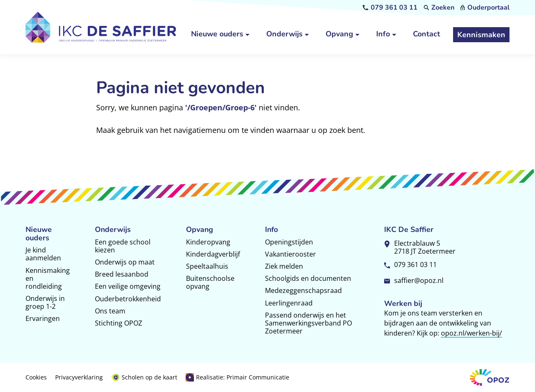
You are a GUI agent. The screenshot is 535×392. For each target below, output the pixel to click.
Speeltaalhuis (207, 266)
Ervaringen (43, 318)
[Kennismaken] (481, 35)
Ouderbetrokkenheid (128, 299)
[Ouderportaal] (485, 8)
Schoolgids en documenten (308, 278)
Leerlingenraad (289, 303)
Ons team (110, 311)
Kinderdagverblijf (213, 254)
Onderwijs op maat (125, 262)
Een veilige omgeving (128, 286)
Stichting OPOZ (118, 323)
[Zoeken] (439, 8)
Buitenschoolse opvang (210, 282)
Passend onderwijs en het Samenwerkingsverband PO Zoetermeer (308, 323)
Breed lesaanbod (122, 274)
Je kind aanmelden (43, 254)
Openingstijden (289, 242)
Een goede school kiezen (123, 246)
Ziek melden (284, 266)
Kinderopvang (208, 242)
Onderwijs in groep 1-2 (45, 302)
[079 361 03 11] (390, 8)
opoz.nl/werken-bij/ (471, 333)
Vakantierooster (290, 254)
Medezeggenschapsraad (303, 290)
